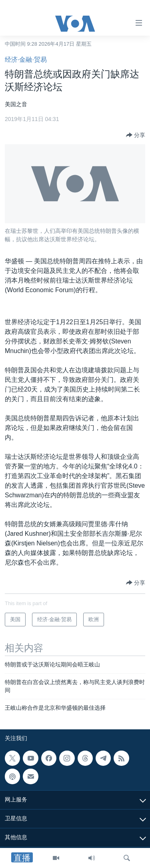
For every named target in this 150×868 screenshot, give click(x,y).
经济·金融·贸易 (26, 60)
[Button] (136, 135)
